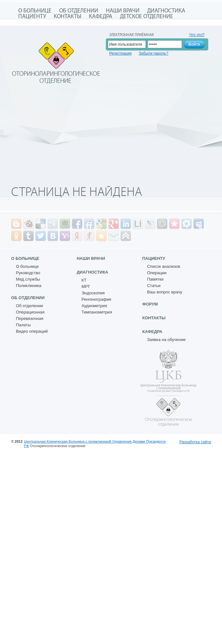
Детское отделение (147, 17)
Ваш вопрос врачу (165, 292)
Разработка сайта (195, 442)
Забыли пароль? (153, 53)
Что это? (197, 35)
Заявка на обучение (166, 340)
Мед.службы (28, 279)
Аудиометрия (94, 306)
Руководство (28, 273)
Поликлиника (29, 286)
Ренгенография (96, 299)
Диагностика (166, 11)
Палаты (23, 325)
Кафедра (101, 17)
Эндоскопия (93, 293)
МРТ (86, 287)
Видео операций (32, 331)
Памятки (155, 279)
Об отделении (79, 11)
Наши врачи (123, 11)
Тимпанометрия (97, 312)
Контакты (67, 17)
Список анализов (164, 266)
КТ (84, 280)
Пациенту (32, 17)
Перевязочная (30, 318)
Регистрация (120, 53)
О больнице (35, 11)
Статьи (154, 286)
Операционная (30, 312)
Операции (157, 273)
